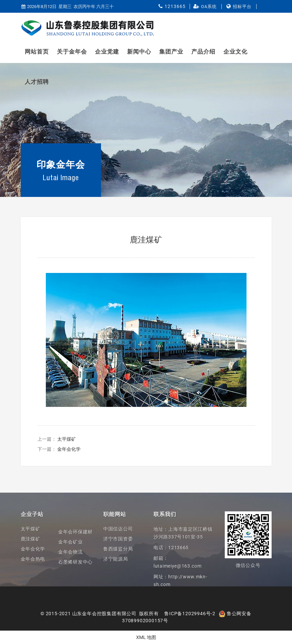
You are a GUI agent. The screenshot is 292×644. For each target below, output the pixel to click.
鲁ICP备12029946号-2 (190, 614)
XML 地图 (146, 637)
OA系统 (209, 7)
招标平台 (242, 7)
